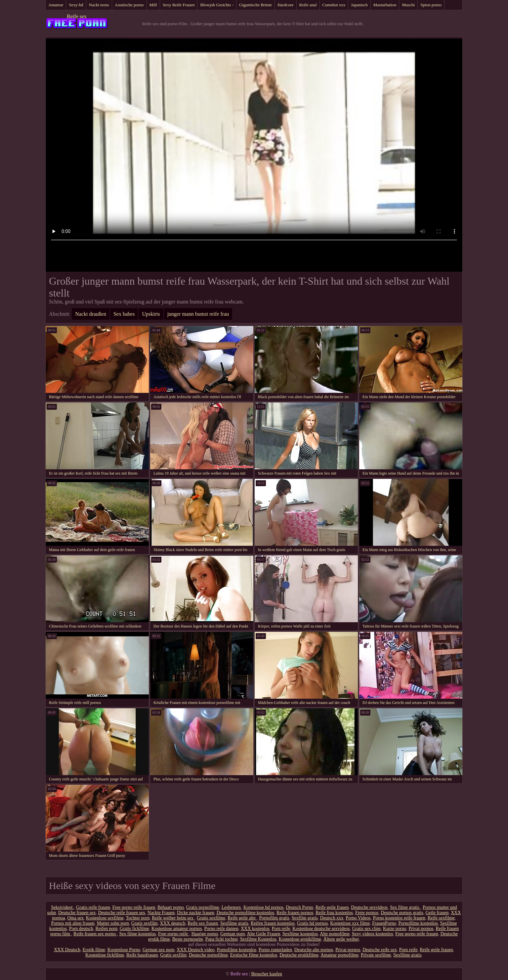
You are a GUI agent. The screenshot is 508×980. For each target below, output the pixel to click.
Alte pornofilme (335, 934)
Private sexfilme (376, 955)
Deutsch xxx (332, 918)
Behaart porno (171, 907)
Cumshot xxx (334, 5)
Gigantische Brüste (255, 5)
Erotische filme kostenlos (254, 955)
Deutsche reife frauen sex (122, 913)
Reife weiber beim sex (173, 918)
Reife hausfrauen (142, 955)
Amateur (56, 5)
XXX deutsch (173, 923)
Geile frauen (437, 913)
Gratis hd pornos (312, 923)
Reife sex (77, 16)
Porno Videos (358, 918)
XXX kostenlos (255, 929)
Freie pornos (367, 913)
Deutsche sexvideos (369, 907)
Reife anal (308, 5)
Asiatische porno (129, 5)
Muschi (408, 5)
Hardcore (285, 5)
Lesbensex (231, 907)
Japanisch (359, 5)
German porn (233, 934)
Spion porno (431, 5)
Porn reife (281, 929)
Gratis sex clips (366, 929)
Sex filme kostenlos (138, 934)
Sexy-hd (76, 5)
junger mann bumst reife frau (198, 314)
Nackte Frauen (161, 913)
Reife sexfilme (441, 918)
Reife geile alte (242, 918)
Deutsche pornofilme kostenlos (245, 913)
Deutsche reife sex (380, 950)
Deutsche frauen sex (77, 913)
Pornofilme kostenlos (418, 923)
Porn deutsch (81, 929)
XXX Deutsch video (195, 950)
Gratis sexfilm (145, 923)
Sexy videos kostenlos (372, 934)
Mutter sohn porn (113, 923)
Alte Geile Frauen (264, 934)
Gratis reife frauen (93, 907)
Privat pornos (421, 929)
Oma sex (75, 918)
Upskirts (151, 314)
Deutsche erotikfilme (299, 955)
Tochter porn (138, 918)
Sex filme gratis (405, 907)
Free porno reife (174, 934)
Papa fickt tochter (222, 939)
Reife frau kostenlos (334, 913)
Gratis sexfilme (211, 918)
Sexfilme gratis (234, 923)
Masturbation (385, 5)
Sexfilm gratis (305, 918)
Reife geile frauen (332, 907)
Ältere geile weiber (341, 939)
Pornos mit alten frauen (73, 923)
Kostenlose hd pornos (263, 907)
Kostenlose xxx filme (350, 923)
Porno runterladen (275, 950)
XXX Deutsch (67, 950)
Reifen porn (106, 929)
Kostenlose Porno (124, 950)
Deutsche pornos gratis (402, 913)
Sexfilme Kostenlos (258, 939)
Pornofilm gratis (274, 918)
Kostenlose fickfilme (105, 955)
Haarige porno (205, 934)
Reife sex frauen (203, 923)
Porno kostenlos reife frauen (399, 918)
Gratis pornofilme (203, 907)
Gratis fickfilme (134, 929)
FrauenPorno (384, 923)
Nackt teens (99, 5)
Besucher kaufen (267, 974)
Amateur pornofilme (339, 955)
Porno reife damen (221, 929)
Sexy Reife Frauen (179, 5)
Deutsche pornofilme (208, 955)
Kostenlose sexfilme (105, 918)
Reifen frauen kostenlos (273, 923)
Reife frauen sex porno (95, 934)
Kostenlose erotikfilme (300, 939)
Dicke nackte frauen (196, 913)
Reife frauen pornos (295, 913)
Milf (153, 5)
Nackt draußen (91, 314)
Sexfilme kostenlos (300, 934)
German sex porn (158, 950)
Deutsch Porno (299, 907)
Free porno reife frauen (134, 907)
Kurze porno (395, 929)
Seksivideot (62, 907)
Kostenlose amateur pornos (177, 929)
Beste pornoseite (188, 939)
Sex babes (124, 314)
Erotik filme (94, 950)
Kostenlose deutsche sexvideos (321, 929)
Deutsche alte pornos (314, 950)
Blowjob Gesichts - (217, 5)
